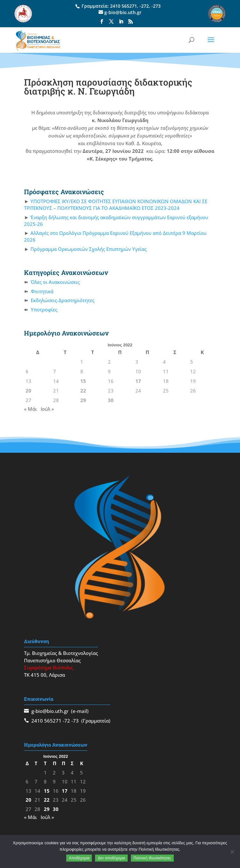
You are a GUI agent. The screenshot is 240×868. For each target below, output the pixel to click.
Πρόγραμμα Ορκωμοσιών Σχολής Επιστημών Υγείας (88, 249)
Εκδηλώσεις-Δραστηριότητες (63, 300)
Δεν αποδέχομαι (111, 858)
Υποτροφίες (44, 310)
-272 (144, 6)
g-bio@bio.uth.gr (50, 711)
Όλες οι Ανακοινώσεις (55, 282)
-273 (156, 6)
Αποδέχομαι (79, 858)
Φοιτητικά (42, 291)
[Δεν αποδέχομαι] (232, 852)
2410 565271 (124, 6)
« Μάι (30, 409)
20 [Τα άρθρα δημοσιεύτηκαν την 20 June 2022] (28, 391)
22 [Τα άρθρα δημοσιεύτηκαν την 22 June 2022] (83, 391)
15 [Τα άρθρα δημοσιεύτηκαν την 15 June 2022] (83, 381)
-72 (66, 721)
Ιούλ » (47, 409)
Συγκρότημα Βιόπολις (48, 667)
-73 (75, 721)
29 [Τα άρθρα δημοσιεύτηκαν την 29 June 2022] (83, 400)
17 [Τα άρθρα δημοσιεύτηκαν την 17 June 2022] (138, 381)
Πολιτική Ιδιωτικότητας (152, 858)
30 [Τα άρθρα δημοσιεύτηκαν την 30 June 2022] (111, 400)
